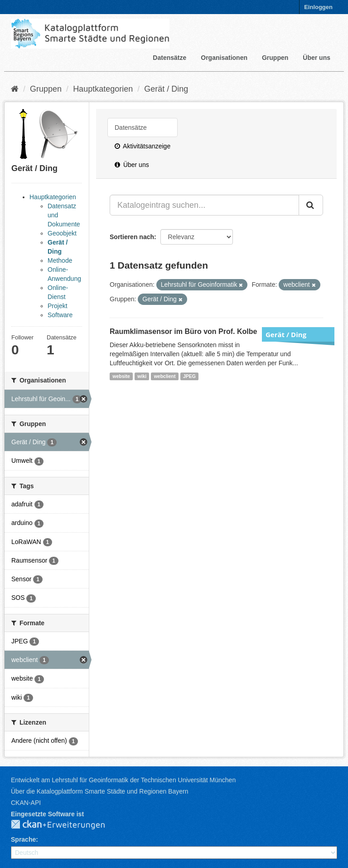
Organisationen (224, 58)
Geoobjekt (62, 233)
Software (60, 315)
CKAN (65, 825)
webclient (165, 376)
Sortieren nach (132, 237)
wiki (142, 376)
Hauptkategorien (103, 89)
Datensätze (169, 58)
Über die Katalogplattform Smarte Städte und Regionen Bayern (99, 791)
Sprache (23, 839)
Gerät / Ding (166, 89)
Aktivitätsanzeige (143, 146)
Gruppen (275, 58)
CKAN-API (26, 803)
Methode (60, 260)
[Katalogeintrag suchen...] (204, 205)
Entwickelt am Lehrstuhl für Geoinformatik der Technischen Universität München (123, 780)
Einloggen (318, 7)
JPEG (189, 376)
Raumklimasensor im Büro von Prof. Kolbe (183, 331)
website (121, 376)
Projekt (58, 306)
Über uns (317, 58)
